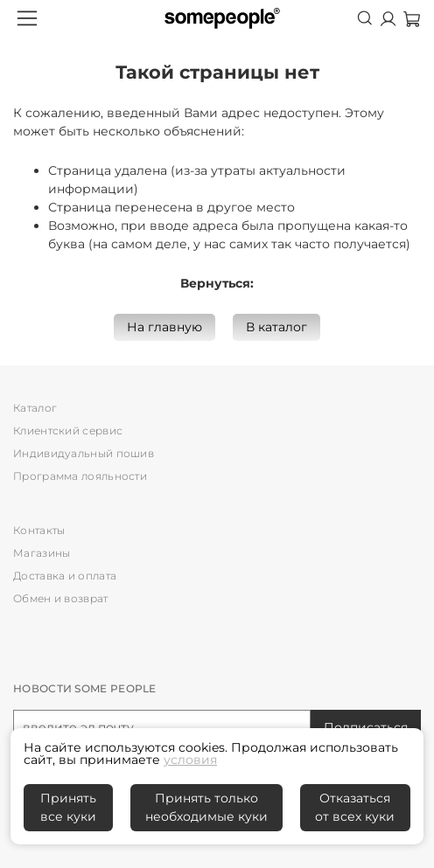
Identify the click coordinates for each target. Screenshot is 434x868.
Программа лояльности (80, 476)
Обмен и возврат (61, 598)
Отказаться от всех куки (355, 807)
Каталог (35, 408)
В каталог (276, 327)
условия (190, 760)
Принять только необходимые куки (206, 807)
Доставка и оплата (65, 576)
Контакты (39, 530)
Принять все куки (68, 807)
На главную (164, 327)
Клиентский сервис (68, 431)
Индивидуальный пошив (84, 453)
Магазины (42, 553)
